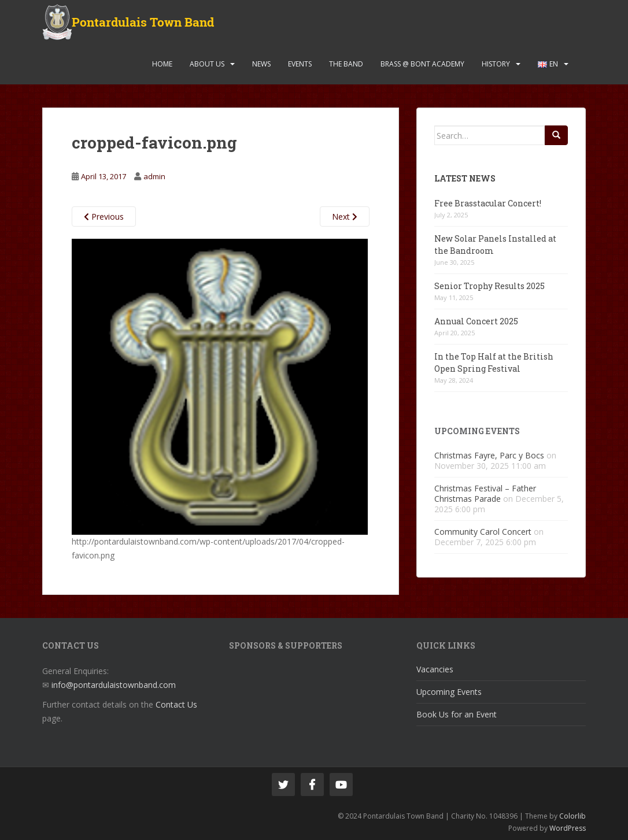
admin (154, 176)
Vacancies (435, 669)
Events (300, 64)
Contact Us (176, 704)
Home (162, 64)
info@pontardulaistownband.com (114, 685)
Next (345, 217)
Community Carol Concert (483, 532)
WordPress (568, 828)
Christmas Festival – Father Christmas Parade (485, 493)
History (496, 64)
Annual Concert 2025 (476, 321)
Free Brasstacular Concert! (488, 203)
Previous (104, 217)
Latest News (465, 178)
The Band (346, 64)
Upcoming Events (449, 692)
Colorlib (572, 816)
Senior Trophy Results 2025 (490, 286)
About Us (207, 64)
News (261, 64)
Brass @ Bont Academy (422, 64)
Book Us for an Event (457, 714)
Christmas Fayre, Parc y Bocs (489, 455)
